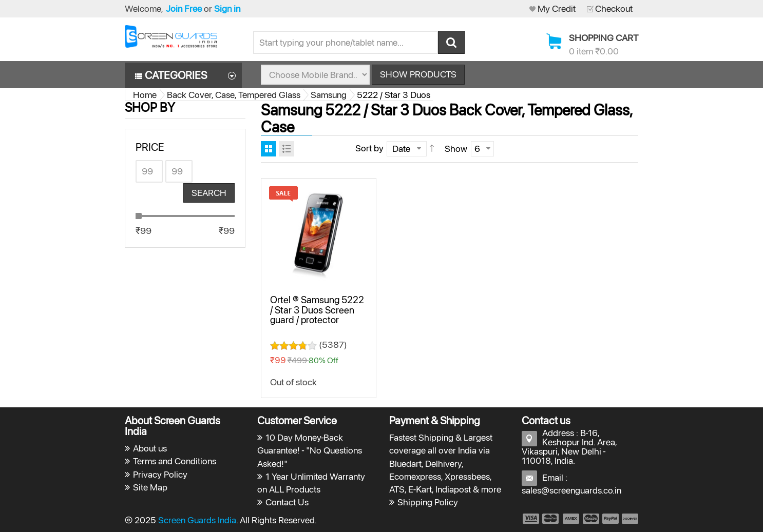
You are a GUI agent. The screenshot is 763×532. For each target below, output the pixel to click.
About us (150, 448)
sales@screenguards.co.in (571, 490)
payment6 (629, 519)
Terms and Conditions (175, 461)
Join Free (184, 8)
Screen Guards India (197, 520)
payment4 (592, 519)
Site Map (150, 487)
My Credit (557, 8)
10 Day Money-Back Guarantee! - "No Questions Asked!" (310, 450)
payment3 (571, 519)
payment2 (551, 519)
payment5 (611, 519)
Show (456, 149)
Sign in (227, 8)
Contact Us (287, 502)
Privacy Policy (160, 474)
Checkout (614, 8)
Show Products (418, 74)
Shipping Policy (428, 502)
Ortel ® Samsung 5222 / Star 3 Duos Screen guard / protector (317, 310)
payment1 (530, 519)
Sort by (369, 148)
